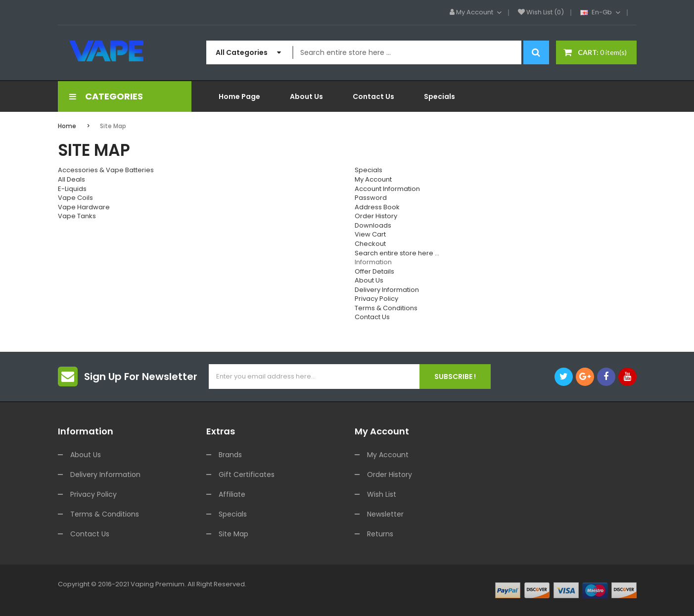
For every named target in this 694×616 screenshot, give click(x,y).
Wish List (382, 494)
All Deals (71, 179)
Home (67, 126)
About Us (369, 280)
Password (371, 198)
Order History (376, 216)
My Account (373, 179)
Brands (230, 455)
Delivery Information (387, 290)
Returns (380, 534)
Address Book (377, 207)
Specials (369, 170)
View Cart (370, 234)
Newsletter (385, 514)
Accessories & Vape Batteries (106, 170)
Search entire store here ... (397, 253)
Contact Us (372, 317)
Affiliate (232, 494)
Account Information (387, 189)
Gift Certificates (247, 474)
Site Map (113, 126)
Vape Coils (75, 198)
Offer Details (374, 271)
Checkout (370, 244)
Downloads (373, 225)
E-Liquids (72, 189)
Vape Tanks (77, 216)
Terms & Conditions (386, 308)
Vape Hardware (84, 207)
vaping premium (158, 584)
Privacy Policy (376, 299)
